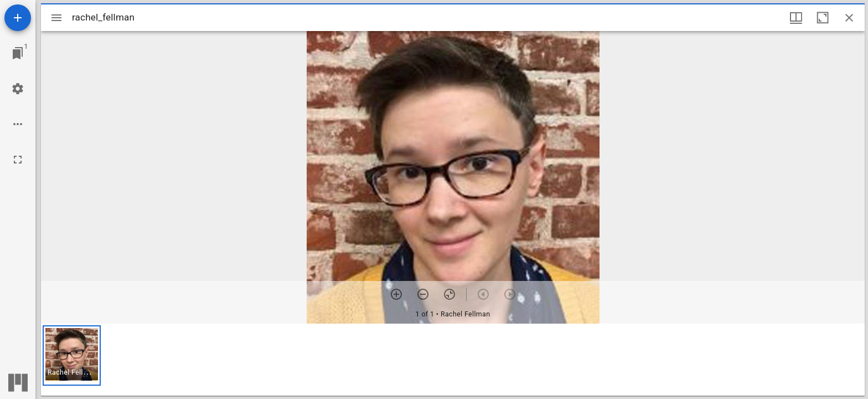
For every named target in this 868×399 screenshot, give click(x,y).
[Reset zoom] (449, 294)
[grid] (453, 360)
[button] (72, 355)
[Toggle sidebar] (56, 18)
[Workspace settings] (18, 89)
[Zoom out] (423, 294)
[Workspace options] (18, 124)
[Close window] (849, 18)
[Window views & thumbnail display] (796, 18)
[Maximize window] (823, 18)
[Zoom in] (396, 294)
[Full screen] (18, 160)
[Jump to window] (18, 53)
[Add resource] (18, 18)
